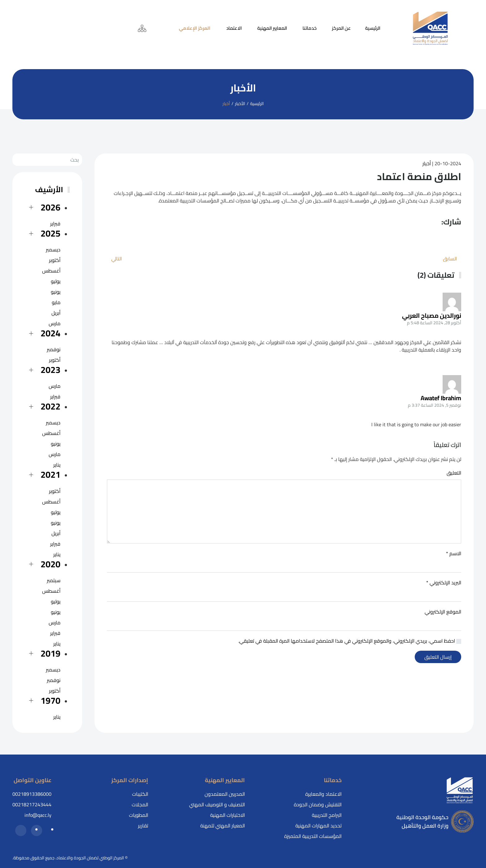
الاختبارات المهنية (228, 815)
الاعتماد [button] (234, 28)
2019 (51, 653)
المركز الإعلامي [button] (195, 28)
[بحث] (47, 160)
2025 (51, 233)
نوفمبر (54, 349)
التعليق (454, 473)
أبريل (56, 313)
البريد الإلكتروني (444, 582)
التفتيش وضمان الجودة (318, 804)
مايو (56, 302)
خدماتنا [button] (309, 28)
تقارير (143, 826)
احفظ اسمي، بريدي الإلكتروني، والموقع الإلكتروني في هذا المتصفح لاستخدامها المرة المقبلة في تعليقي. (350, 641)
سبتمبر (54, 580)
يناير (57, 465)
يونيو (56, 292)
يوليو (56, 281)
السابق (450, 259)
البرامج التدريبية (327, 815)
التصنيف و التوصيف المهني (217, 804)
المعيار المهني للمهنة (223, 826)
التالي (117, 259)
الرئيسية (373, 28)
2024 (51, 333)
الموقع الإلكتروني (443, 612)
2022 (51, 406)
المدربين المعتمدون (225, 794)
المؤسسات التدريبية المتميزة (313, 836)
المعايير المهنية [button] (272, 28)
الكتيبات (140, 794)
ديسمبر (53, 250)
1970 (51, 700)
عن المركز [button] (341, 28)
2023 (51, 370)
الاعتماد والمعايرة (323, 794)
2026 (51, 207)
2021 (51, 474)
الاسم (454, 553)
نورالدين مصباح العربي (432, 315)
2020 (51, 564)
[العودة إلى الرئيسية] (431, 28)
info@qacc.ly (38, 815)
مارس (55, 323)
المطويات (139, 815)
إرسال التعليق (438, 657)
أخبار (427, 163)
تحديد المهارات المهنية (318, 826)
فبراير (55, 224)
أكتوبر (55, 260)
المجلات (140, 804)
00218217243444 (32, 804)
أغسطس (51, 271)
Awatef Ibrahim (441, 398)
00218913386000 (32, 794)
